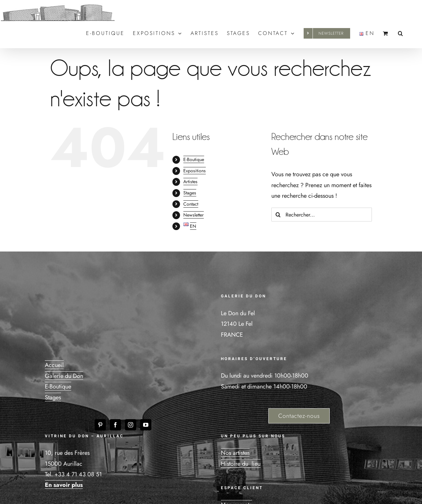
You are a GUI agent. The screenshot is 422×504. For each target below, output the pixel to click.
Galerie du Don (64, 376)
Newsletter (194, 215)
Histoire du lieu (241, 464)
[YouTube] (146, 425)
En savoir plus (64, 485)
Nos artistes (235, 453)
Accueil (54, 365)
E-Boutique (194, 159)
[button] (401, 33)
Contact (191, 204)
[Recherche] (278, 215)
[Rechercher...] (322, 215)
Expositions (195, 171)
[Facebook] (115, 425)
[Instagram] (131, 425)
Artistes (190, 182)
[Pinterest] (100, 425)
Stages (190, 193)
